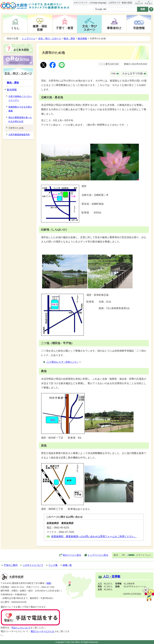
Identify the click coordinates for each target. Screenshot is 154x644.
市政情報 (139, 28)
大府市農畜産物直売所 (19, 135)
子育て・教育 (65, 28)
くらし (15, 28)
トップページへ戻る (98, 555)
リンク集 (53, 565)
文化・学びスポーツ (89, 28)
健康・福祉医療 (40, 28)
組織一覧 (67, 565)
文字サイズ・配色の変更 (121, 3)
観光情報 (82, 38)
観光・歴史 (69, 38)
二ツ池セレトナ (64, 362)
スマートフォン (144, 555)
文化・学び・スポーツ (50, 38)
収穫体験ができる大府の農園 (20, 109)
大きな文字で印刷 (132, 74)
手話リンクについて (21, 628)
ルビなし (149, 3)
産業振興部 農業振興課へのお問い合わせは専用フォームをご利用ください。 (94, 536)
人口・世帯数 (112, 577)
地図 (49, 583)
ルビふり (139, 3)
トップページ (29, 38)
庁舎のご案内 (11, 565)
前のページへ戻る (72, 555)
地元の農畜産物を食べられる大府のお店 (20, 119)
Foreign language (99, 3)
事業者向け (114, 28)
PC (124, 555)
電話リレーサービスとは (44, 631)
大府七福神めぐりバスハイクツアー (20, 98)
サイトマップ (81, 3)
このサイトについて (33, 565)
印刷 (113, 74)
